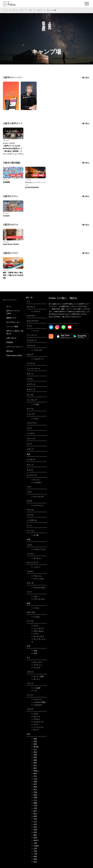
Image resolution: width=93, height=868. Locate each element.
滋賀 (34, 782)
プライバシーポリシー (15, 347)
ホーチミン (37, 558)
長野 (34, 832)
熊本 (34, 768)
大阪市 (39, 10)
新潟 (34, 827)
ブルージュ (37, 576)
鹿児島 (35, 747)
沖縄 (34, 798)
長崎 (34, 856)
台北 (34, 653)
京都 (34, 851)
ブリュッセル (37, 579)
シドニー (36, 567)
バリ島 (35, 405)
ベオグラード (37, 359)
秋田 (34, 757)
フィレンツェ (37, 727)
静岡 (34, 816)
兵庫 (34, 808)
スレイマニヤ (37, 497)
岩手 (34, 784)
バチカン (36, 719)
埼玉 (34, 776)
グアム (35, 626)
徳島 (34, 739)
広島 (34, 819)
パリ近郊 (36, 688)
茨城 (34, 830)
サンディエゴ (37, 636)
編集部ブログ (11, 318)
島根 (34, 859)
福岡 (34, 795)
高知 (34, 752)
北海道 (35, 846)
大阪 (30, 10)
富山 (34, 765)
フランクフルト (38, 599)
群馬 (34, 838)
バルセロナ (37, 705)
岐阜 (34, 774)
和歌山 (35, 771)
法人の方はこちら (13, 322)
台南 (34, 651)
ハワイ (35, 634)
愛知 (34, 835)
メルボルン (37, 482)
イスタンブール (38, 549)
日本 (22, 10)
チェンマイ (37, 662)
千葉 (34, 806)
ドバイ (35, 331)
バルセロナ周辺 (38, 702)
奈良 (34, 824)
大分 (34, 800)
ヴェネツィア (37, 722)
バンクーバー (37, 505)
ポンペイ (36, 716)
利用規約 (10, 342)
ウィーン (36, 480)
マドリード (37, 700)
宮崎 (34, 755)
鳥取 (34, 744)
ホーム (6, 10)
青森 (34, 787)
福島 (34, 760)
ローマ (35, 730)
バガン (35, 419)
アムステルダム (38, 588)
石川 (34, 822)
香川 (34, 790)
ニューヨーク (37, 628)
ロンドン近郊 (37, 676)
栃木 (34, 811)
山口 (34, 749)
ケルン (35, 596)
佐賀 (34, 741)
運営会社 (10, 351)
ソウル (35, 608)
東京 (34, 862)
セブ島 (35, 535)
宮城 (34, 792)
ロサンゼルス (37, 631)
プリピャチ (37, 350)
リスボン (36, 617)
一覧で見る (85, 78)
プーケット (37, 665)
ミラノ (35, 724)
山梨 (34, 848)
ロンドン (36, 679)
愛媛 (34, 803)
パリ (34, 691)
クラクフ (36, 311)
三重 (34, 854)
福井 (34, 763)
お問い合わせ (11, 338)
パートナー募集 (12, 327)
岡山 (34, 814)
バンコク (36, 668)
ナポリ (35, 714)
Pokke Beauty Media (14, 355)
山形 (34, 779)
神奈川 (35, 840)
